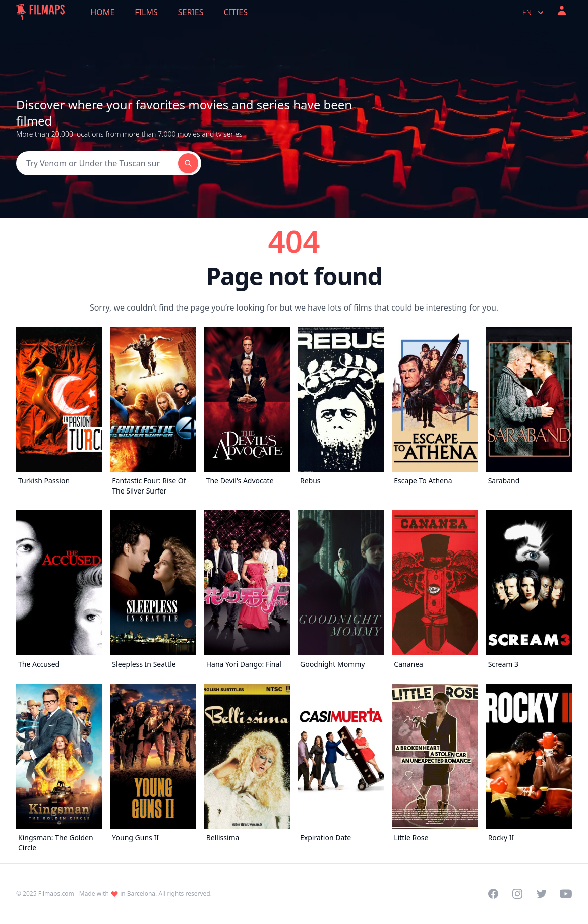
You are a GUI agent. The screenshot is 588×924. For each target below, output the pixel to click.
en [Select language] (534, 13)
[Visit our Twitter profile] (542, 894)
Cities (236, 12)
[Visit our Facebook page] (493, 894)
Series (191, 12)
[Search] (97, 163)
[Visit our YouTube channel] (566, 894)
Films (146, 12)
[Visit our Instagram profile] (517, 894)
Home (103, 12)
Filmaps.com (56, 894)
